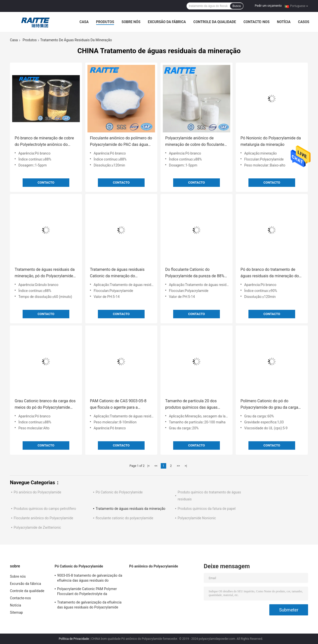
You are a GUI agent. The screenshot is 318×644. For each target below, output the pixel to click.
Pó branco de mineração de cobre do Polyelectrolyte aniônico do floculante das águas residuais (44, 142)
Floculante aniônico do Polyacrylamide (43, 518)
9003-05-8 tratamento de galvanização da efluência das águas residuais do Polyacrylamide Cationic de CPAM (90, 579)
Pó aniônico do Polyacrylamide (37, 492)
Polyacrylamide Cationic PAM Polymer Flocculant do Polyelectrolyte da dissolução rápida (87, 592)
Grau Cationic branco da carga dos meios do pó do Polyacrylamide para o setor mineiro (45, 405)
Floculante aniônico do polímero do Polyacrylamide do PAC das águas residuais (121, 142)
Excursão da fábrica (167, 22)
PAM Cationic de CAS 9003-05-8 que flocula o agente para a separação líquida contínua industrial (118, 405)
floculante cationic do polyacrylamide (124, 518)
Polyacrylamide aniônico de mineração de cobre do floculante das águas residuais (195, 142)
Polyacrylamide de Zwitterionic (37, 527)
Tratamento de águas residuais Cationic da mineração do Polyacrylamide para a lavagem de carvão (120, 273)
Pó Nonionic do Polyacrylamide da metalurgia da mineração (271, 141)
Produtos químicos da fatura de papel (207, 509)
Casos (303, 22)
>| (186, 466)
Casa (84, 22)
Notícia (284, 22)
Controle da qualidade (215, 22)
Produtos (105, 22)
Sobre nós (131, 22)
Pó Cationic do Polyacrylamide (119, 492)
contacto (46, 182)
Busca (237, 6)
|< (148, 466)
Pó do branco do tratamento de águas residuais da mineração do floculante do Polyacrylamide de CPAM (270, 273)
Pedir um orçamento (268, 6)
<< (156, 466)
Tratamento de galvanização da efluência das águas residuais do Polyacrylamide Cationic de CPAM (89, 605)
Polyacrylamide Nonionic (197, 518)
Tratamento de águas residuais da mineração (131, 509)
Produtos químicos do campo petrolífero (45, 509)
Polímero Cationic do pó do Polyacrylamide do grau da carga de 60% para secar (269, 405)
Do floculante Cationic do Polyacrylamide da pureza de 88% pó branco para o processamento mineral (195, 273)
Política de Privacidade (74, 639)
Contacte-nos (257, 22)
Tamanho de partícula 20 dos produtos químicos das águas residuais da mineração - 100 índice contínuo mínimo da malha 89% (196, 405)
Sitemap (16, 612)
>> (178, 466)
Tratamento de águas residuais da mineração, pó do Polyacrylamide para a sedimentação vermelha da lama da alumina (45, 273)
